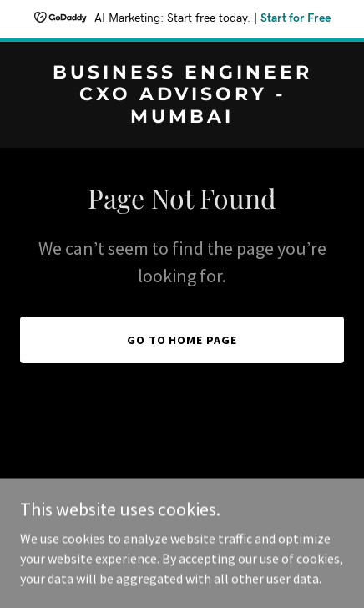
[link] (182, 118)
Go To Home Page (182, 340)
